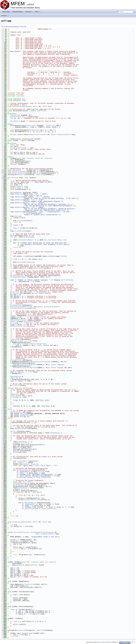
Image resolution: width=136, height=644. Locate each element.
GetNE (50, 256)
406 (4, 630)
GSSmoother (15, 394)
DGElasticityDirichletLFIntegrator (31, 344)
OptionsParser (16, 192)
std (23, 99)
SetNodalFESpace (21, 428)
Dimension (28, 237)
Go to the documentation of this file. (14, 27)
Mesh (12, 235)
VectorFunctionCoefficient (21, 307)
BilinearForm (16, 360)
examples (4, 16)
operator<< (20, 175)
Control (23, 414)
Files (38, 12)
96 (4, 170)
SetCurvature (39, 268)
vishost (30, 158)
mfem (24, 100)
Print (20, 448)
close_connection (19, 173)
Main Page (6, 12)
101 (4, 178)
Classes (29, 12)
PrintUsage (22, 221)
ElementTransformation (37, 135)
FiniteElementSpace (18, 277)
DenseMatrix (15, 121)
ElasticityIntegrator (42, 362)
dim (15, 237)
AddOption (19, 194)
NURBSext (22, 268)
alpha (19, 186)
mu (31, 115)
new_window (17, 170)
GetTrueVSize (66, 280)
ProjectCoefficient (20, 308)
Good (21, 218)
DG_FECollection (17, 276)
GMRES (15, 406)
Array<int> (15, 292)
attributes (23, 240)
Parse (17, 216)
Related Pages (18, 12)
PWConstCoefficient (18, 320)
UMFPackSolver (16, 412)
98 (4, 173)
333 (4, 522)
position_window (19, 172)
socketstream (30, 584)
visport (47, 158)
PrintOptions (20, 231)
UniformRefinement (25, 262)
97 (4, 172)
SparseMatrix (16, 376)
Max (29, 240)
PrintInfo (16, 385)
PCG (14, 400)
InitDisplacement (19, 106)
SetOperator (25, 415)
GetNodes (54, 433)
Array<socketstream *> (20, 148)
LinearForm (15, 339)
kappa (19, 188)
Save (17, 452)
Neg (16, 443)
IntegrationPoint (64, 135)
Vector (35, 106)
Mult (22, 417)
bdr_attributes (50, 240)
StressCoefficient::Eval (24, 532)
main (13, 178)
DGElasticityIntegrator (26, 365)
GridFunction (16, 117)
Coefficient (42, 111)
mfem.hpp (20, 93)
